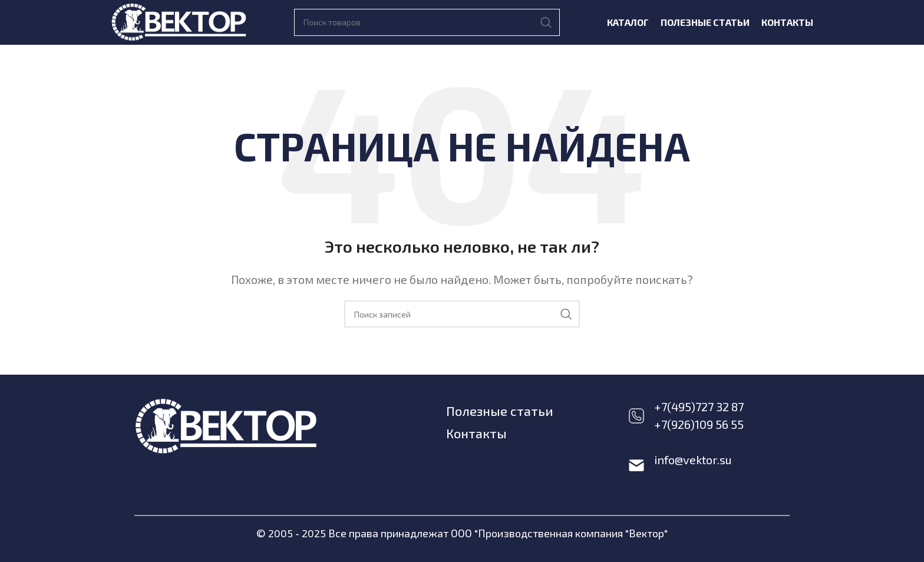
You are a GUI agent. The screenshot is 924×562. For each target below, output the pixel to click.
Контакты (477, 432)
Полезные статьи (500, 411)
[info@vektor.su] (636, 465)
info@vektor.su (693, 459)
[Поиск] (427, 22)
